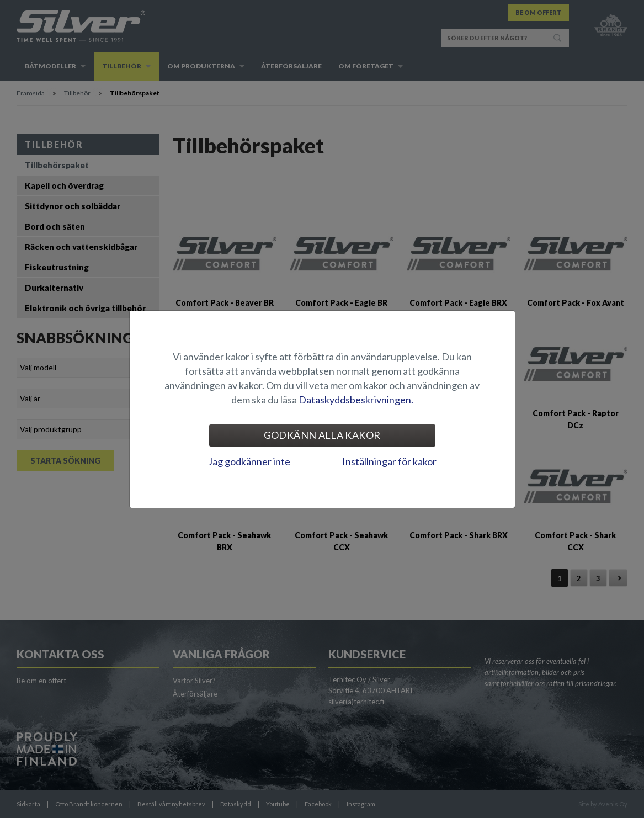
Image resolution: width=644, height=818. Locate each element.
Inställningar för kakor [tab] (389, 461)
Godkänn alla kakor (322, 435)
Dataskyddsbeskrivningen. (356, 400)
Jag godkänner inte (249, 461)
